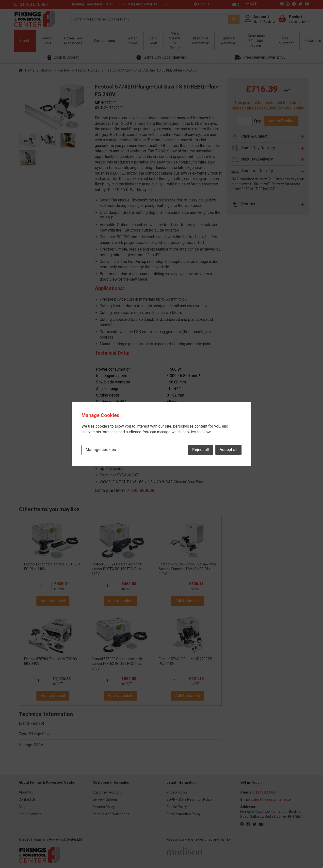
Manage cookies (101, 450)
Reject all (201, 450)
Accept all (228, 450)
